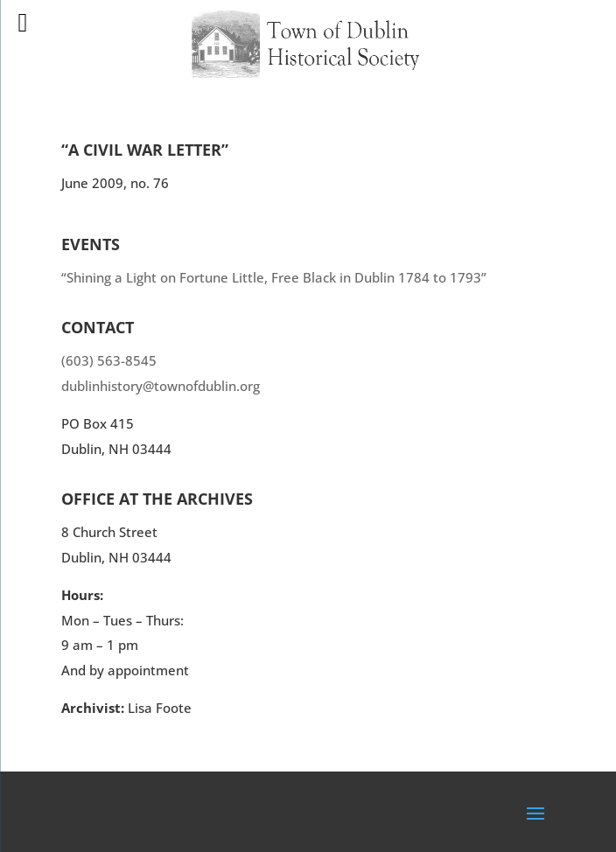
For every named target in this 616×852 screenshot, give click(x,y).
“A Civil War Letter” (145, 150)
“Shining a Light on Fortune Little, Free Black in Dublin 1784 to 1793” (274, 277)
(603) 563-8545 (109, 360)
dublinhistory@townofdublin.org (161, 386)
